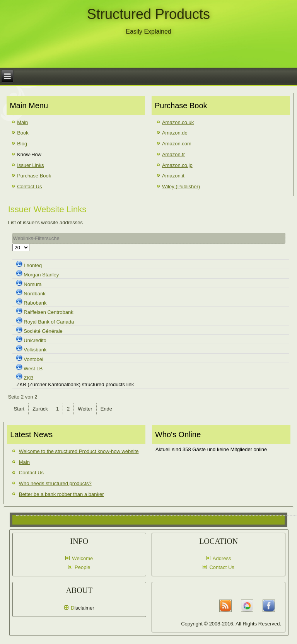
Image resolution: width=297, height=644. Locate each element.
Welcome (82, 558)
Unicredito (35, 340)
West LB (33, 369)
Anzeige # (13, 244)
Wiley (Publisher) (181, 187)
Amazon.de (175, 133)
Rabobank (35, 303)
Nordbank (34, 294)
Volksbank (35, 350)
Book (23, 133)
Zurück (40, 409)
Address (222, 558)
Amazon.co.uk (178, 122)
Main (22, 122)
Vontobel (33, 359)
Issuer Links (30, 165)
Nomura (32, 284)
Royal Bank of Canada (49, 322)
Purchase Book (34, 176)
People (82, 567)
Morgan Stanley (41, 275)
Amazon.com (177, 144)
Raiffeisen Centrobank (48, 312)
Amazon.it (173, 176)
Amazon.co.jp (177, 165)
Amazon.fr (173, 154)
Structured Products (148, 14)
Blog (22, 144)
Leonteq (33, 265)
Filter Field (13, 233)
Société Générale (43, 331)
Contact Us (29, 187)
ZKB (28, 378)
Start (19, 409)
